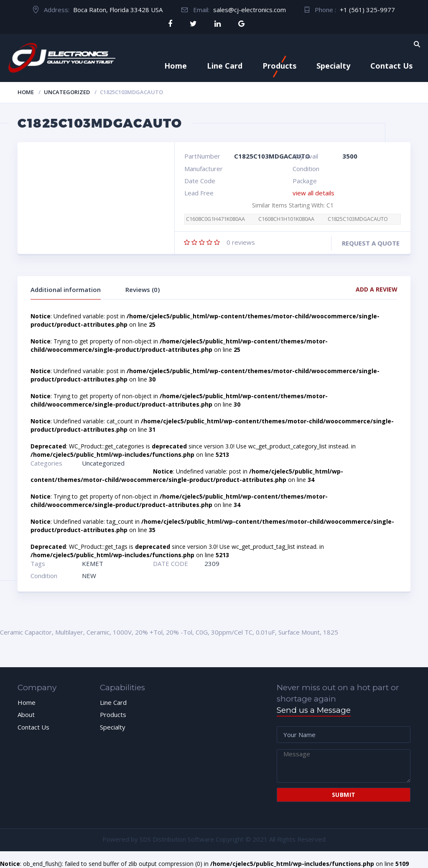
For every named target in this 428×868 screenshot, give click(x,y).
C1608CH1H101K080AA (286, 219)
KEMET (93, 563)
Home (176, 66)
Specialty (333, 66)
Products (279, 66)
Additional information (66, 289)
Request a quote (371, 243)
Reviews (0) (143, 289)
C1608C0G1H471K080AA (215, 219)
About (26, 714)
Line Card (225, 66)
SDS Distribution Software (177, 839)
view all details (313, 193)
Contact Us (391, 66)
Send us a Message (314, 710)
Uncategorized (67, 92)
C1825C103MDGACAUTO (358, 219)
